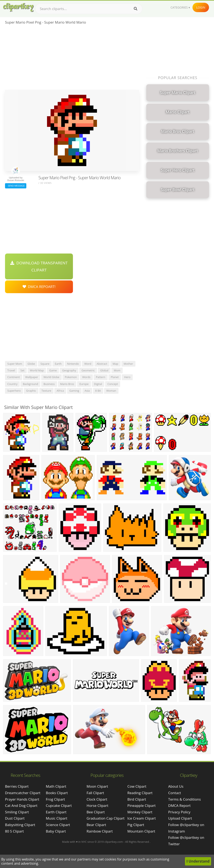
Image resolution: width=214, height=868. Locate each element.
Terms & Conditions (185, 799)
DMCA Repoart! (39, 287)
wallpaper (32, 377)
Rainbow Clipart (100, 831)
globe (31, 364)
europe (84, 384)
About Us (176, 786)
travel (11, 370)
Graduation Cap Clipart (106, 818)
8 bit (98, 391)
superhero (14, 391)
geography (69, 370)
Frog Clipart (55, 799)
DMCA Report (179, 806)
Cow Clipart (137, 786)
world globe (51, 377)
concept (113, 384)
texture (46, 391)
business (49, 384)
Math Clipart (56, 786)
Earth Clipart (56, 812)
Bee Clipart (96, 812)
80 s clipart (14, 831)
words (86, 377)
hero (127, 377)
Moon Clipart (97, 786)
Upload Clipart (180, 818)
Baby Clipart (56, 831)
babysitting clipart (20, 825)
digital (98, 384)
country (12, 384)
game (53, 370)
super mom (15, 364)
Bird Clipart (137, 799)
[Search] (136, 9)
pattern (101, 377)
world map (37, 370)
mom (117, 370)
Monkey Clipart (140, 812)
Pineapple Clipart (142, 806)
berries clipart (17, 786)
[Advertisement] (72, 59)
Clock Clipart (97, 799)
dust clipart (15, 818)
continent (14, 377)
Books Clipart (57, 793)
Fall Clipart (95, 793)
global (104, 370)
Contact (175, 793)
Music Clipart (57, 818)
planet (115, 377)
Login (201, 7)
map (115, 364)
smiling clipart (17, 812)
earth (58, 364)
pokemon (71, 377)
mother (128, 364)
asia (87, 391)
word (88, 364)
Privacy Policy (179, 812)
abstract (102, 364)
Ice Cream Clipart (142, 818)
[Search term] (89, 9)
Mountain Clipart (141, 831)
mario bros (67, 384)
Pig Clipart (136, 825)
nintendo (73, 364)
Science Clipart (58, 825)
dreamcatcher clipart (23, 793)
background (30, 384)
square (45, 364)
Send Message (16, 186)
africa (60, 391)
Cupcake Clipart (59, 806)
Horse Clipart (97, 806)
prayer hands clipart (22, 799)
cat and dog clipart (21, 806)
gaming (74, 391)
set (22, 370)
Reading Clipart (140, 793)
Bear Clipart (96, 825)
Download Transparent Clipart (39, 266)
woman (111, 391)
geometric (88, 370)
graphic (31, 391)
